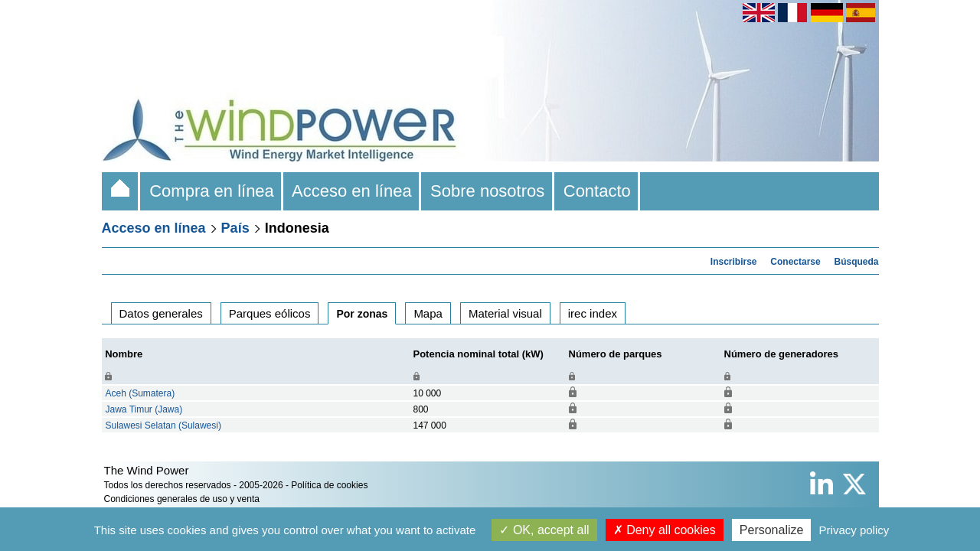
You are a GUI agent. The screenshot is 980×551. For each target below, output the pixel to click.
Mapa (428, 313)
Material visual (505, 313)
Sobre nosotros (488, 191)
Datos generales (161, 313)
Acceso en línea (352, 191)
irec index (593, 313)
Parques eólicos (270, 313)
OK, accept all (544, 530)
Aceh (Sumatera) (140, 393)
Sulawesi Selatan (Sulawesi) (163, 425)
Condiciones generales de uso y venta (182, 499)
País (235, 228)
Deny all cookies (665, 530)
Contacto (598, 191)
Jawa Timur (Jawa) (144, 409)
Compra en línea (212, 191)
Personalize (772, 530)
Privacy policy (854, 530)
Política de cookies (329, 485)
